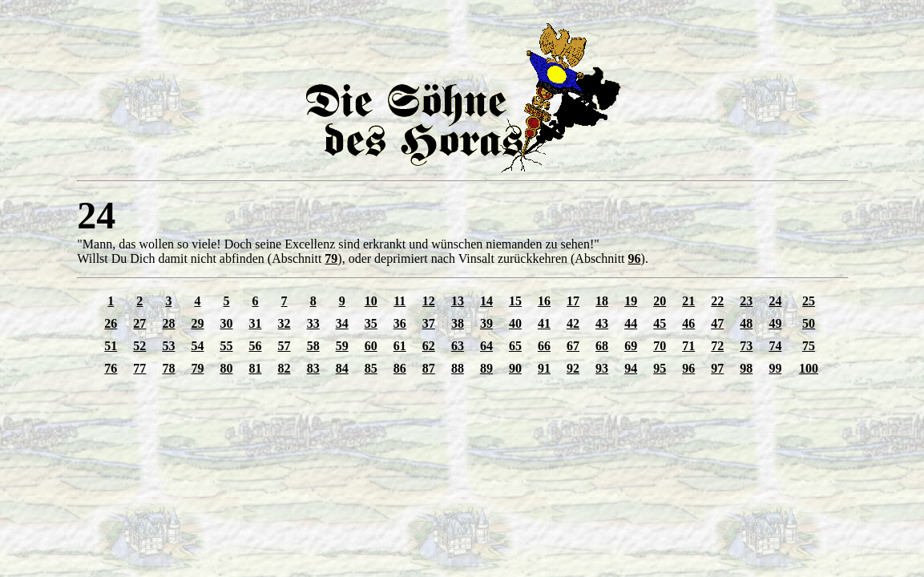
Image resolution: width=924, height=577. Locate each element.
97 (717, 368)
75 (809, 346)
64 (486, 346)
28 (168, 323)
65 (515, 346)
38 (458, 323)
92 (573, 368)
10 (371, 301)
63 (458, 346)
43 (602, 323)
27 (139, 323)
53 (168, 346)
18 (602, 301)
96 (635, 258)
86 (400, 368)
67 (573, 346)
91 (544, 368)
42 (573, 323)
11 (399, 301)
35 (371, 323)
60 (371, 346)
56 (256, 346)
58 (313, 346)
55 (227, 346)
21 (688, 301)
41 (544, 323)
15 (515, 301)
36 (400, 323)
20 (660, 301)
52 (139, 346)
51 (111, 346)
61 (400, 346)
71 (688, 346)
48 (746, 323)
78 (168, 368)
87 (429, 368)
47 (717, 323)
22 (717, 301)
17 (573, 301)
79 (331, 258)
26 (111, 323)
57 (284, 346)
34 (342, 323)
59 (342, 346)
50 (809, 323)
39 (486, 323)
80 (227, 368)
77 (139, 368)
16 (544, 301)
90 (515, 368)
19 (631, 301)
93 (602, 368)
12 (429, 301)
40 (515, 323)
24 (775, 301)
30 (227, 323)
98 (746, 368)
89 (486, 368)
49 (775, 323)
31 (256, 323)
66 (544, 346)
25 (809, 301)
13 (458, 301)
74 (775, 346)
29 (197, 323)
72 (717, 346)
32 (284, 323)
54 (197, 346)
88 (458, 368)
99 (775, 368)
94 (631, 368)
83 (313, 368)
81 (256, 368)
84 (342, 368)
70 (660, 346)
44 (631, 323)
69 (631, 346)
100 (809, 368)
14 (486, 301)
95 (660, 368)
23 (746, 301)
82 (284, 368)
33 (313, 323)
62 (429, 346)
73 (746, 346)
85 (371, 368)
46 (688, 323)
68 (602, 346)
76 (111, 368)
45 (660, 323)
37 (429, 323)
